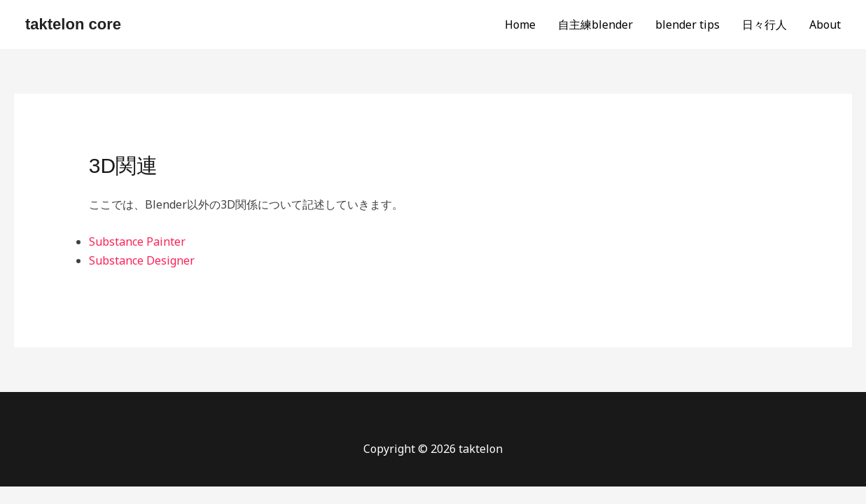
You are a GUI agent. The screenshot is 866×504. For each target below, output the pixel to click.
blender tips (687, 24)
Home (520, 24)
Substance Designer (142, 260)
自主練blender (595, 24)
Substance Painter (137, 241)
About (825, 24)
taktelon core (73, 24)
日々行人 (764, 24)
